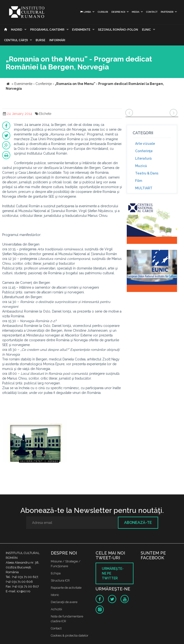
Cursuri (103, 12)
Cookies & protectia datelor (70, 636)
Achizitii (56, 609)
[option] (35, 442)
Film (139, 181)
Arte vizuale (145, 144)
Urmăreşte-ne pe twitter (113, 573)
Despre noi (118, 12)
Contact (152, 12)
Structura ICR (60, 580)
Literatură (143, 158)
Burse (40, 40)
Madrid (17, 30)
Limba (85, 12)
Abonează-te (138, 523)
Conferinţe (144, 151)
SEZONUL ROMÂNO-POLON (118, 30)
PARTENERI (167, 12)
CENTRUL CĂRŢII (16, 40)
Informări (57, 40)
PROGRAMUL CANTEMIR (47, 30)
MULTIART (144, 188)
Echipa (56, 573)
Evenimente (81, 30)
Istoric (55, 595)
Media (136, 12)
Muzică (141, 166)
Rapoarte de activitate (66, 588)
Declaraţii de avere (64, 602)
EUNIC (147, 30)
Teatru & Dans (147, 173)
